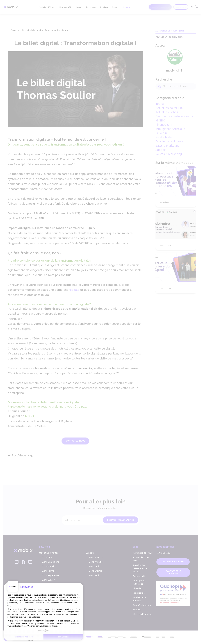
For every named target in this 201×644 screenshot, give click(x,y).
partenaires (19, 595)
